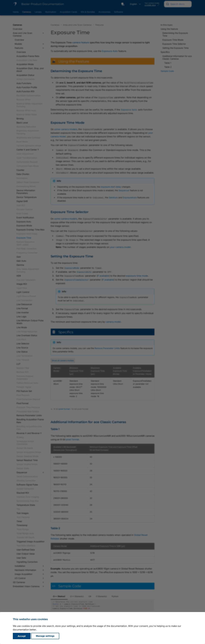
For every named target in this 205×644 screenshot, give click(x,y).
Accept (22, 636)
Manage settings (45, 636)
